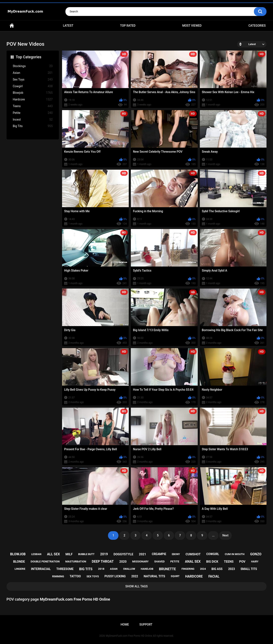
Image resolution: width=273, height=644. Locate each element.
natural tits (154, 576)
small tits (249, 569)
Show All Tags (137, 586)
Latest (68, 26)
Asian (33, 73)
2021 (143, 554)
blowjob (18, 554)
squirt (175, 576)
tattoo (75, 576)
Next (225, 535)
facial (214, 576)
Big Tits (33, 126)
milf (69, 554)
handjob (147, 569)
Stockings (33, 66)
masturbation (76, 561)
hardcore (194, 576)
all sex (53, 554)
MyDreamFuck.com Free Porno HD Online (129, 636)
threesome (65, 569)
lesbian (36, 554)
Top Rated (128, 26)
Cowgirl (33, 86)
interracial (41, 569)
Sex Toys (33, 80)
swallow (129, 569)
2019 (104, 554)
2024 (203, 569)
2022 (135, 576)
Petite (33, 113)
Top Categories (29, 57)
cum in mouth (235, 554)
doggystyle (123, 554)
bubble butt (86, 554)
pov (242, 562)
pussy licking (115, 576)
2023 (231, 569)
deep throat (103, 561)
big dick (212, 562)
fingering (188, 569)
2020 (123, 562)
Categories (257, 26)
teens (229, 562)
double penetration (45, 561)
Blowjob (33, 93)
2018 (101, 569)
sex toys (93, 576)
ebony (176, 554)
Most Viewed (192, 26)
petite (175, 561)
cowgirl (213, 554)
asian (114, 569)
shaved (159, 561)
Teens (33, 106)
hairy (255, 562)
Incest (33, 120)
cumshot (193, 554)
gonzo (256, 554)
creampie (159, 554)
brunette (167, 569)
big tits (86, 569)
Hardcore (33, 100)
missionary (140, 561)
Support (146, 624)
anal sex (193, 561)
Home (12, 26)
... (213, 535)
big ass (217, 569)
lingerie (20, 569)
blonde (19, 562)
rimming (58, 576)
